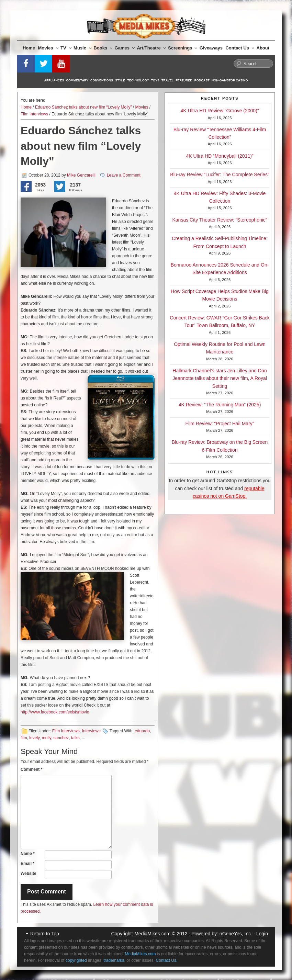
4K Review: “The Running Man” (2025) (220, 405)
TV (66, 48)
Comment (31, 769)
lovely (34, 738)
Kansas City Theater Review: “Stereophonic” (220, 220)
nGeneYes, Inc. (236, 934)
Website (29, 874)
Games (125, 48)
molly (47, 738)
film (24, 738)
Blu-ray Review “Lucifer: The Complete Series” (220, 174)
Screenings (183, 48)
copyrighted (76, 960)
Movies (48, 48)
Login (262, 934)
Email (27, 864)
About (263, 48)
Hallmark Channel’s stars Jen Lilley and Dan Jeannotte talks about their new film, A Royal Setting (220, 378)
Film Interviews (34, 114)
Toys (155, 80)
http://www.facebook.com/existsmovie (55, 712)
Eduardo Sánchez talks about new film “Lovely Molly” (83, 107)
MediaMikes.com (152, 934)
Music (82, 48)
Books (103, 48)
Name (28, 854)
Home (29, 48)
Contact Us (240, 48)
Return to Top (45, 934)
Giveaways (211, 48)
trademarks (114, 960)
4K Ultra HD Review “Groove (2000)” (220, 111)
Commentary (77, 80)
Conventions (102, 80)
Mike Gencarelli (81, 175)
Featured (184, 80)
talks (75, 738)
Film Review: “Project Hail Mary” (220, 424)
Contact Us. (167, 960)
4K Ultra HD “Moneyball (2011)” (220, 156)
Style (120, 80)
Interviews (91, 731)
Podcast (202, 80)
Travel (167, 80)
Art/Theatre (151, 48)
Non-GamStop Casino (230, 80)
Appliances (54, 80)
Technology (138, 80)
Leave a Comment (124, 175)
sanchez (61, 738)
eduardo (142, 731)
